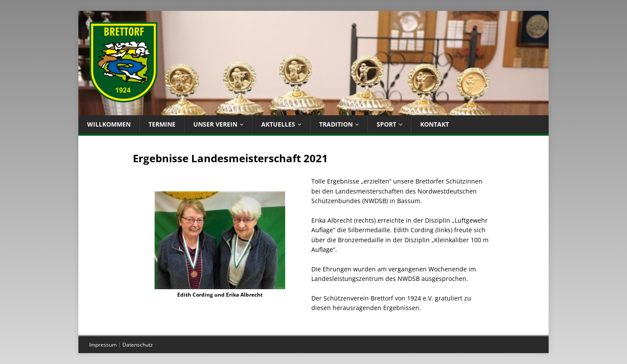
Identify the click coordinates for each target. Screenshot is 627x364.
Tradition (336, 124)
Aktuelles (278, 124)
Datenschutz (138, 345)
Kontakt (435, 124)
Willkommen (109, 124)
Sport (386, 124)
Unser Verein (215, 124)
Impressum (103, 345)
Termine (162, 124)
